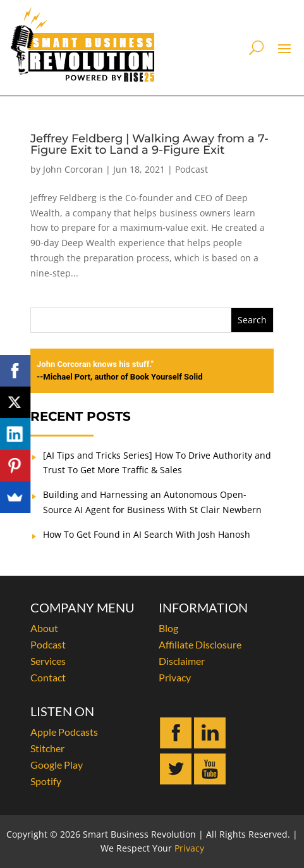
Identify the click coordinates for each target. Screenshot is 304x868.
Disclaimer (182, 661)
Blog (168, 628)
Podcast (192, 169)
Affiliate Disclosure (200, 644)
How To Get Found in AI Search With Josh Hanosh (147, 534)
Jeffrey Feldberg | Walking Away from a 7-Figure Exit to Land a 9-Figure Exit (149, 144)
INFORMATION (203, 607)
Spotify (46, 781)
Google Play (57, 765)
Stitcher (47, 748)
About (44, 628)
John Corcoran (73, 169)
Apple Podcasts (64, 732)
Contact (48, 677)
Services (48, 661)
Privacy (175, 677)
